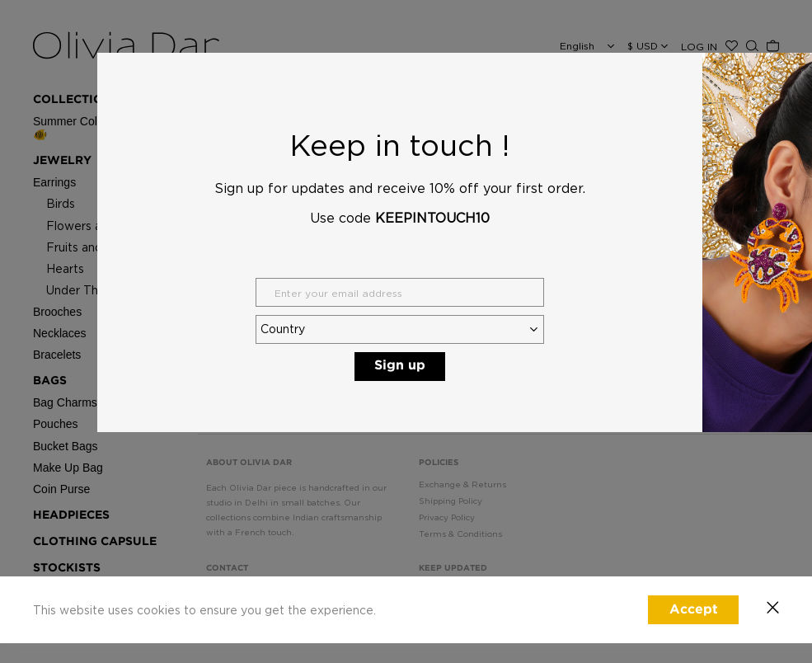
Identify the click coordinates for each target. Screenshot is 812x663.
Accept (694, 610)
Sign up (400, 366)
